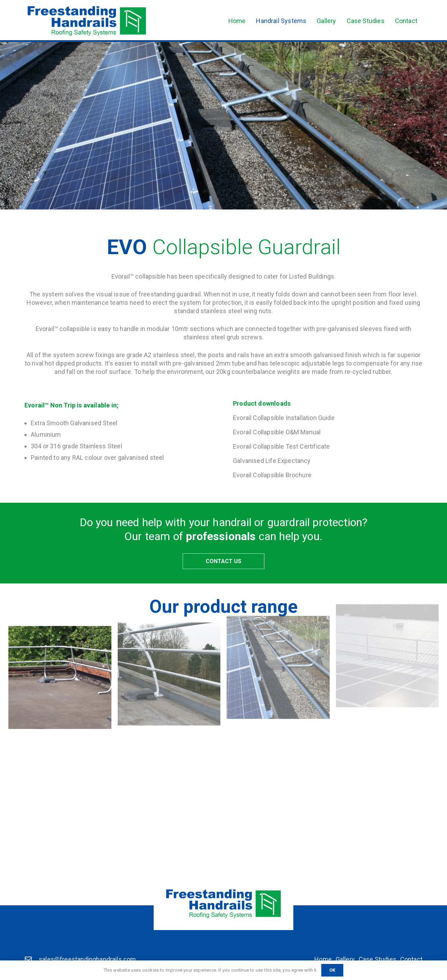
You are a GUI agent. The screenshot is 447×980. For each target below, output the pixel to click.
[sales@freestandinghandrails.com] (32, 959)
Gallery (345, 959)
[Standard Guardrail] (60, 662)
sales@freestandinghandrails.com (87, 959)
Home (323, 959)
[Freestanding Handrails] (87, 21)
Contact (411, 959)
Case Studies (378, 959)
